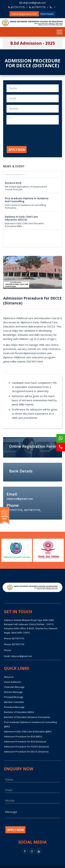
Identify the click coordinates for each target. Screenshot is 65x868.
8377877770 (37, 7)
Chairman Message (14, 687)
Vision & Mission (13, 682)
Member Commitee (14, 702)
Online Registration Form (24, 14)
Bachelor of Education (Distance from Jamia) (27, 717)
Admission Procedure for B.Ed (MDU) (23, 737)
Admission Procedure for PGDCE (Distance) (26, 747)
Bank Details (47, 14)
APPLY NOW (17, 150)
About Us (9, 677)
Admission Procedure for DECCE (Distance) (26, 752)
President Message (14, 707)
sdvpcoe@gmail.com (33, 3)
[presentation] (33, 137)
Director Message (13, 692)
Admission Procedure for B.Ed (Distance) (25, 742)
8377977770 (17, 7)
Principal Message (14, 697)
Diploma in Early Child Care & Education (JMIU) (28, 731)
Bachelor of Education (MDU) (19, 712)
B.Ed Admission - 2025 (33, 43)
